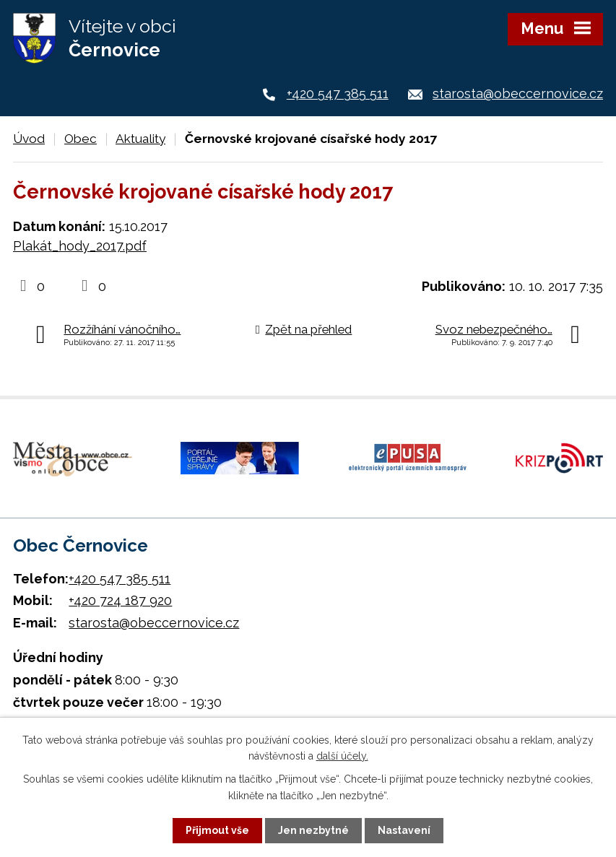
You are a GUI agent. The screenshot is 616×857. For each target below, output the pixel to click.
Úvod (29, 139)
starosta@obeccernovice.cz (518, 93)
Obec (81, 139)
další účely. (342, 756)
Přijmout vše (217, 830)
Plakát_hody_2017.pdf (80, 246)
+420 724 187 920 (120, 600)
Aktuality (140, 139)
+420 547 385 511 (338, 93)
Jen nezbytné (313, 830)
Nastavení (404, 830)
